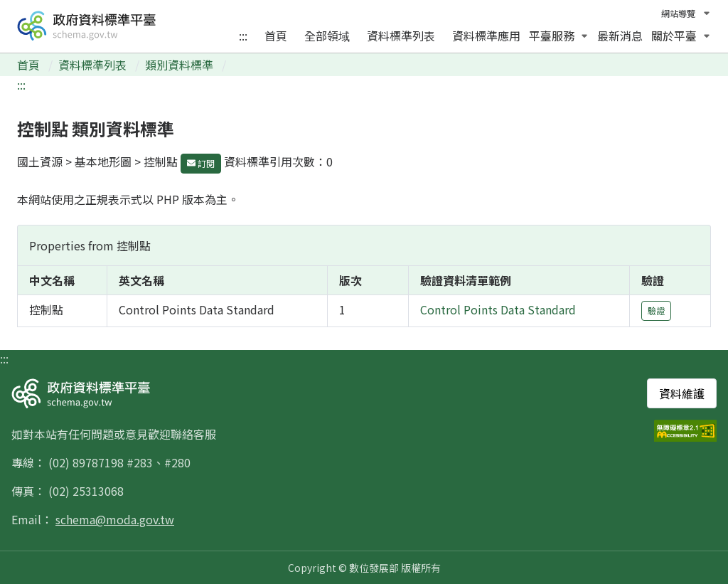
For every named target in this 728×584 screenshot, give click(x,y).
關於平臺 (681, 36)
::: (243, 36)
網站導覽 (678, 13)
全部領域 (327, 36)
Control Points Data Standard (498, 309)
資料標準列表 (401, 36)
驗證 (656, 310)
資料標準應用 (486, 36)
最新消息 (620, 36)
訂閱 (201, 163)
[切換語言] (703, 14)
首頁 (276, 36)
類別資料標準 (181, 65)
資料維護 (682, 393)
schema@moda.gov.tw (115, 519)
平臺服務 (559, 36)
